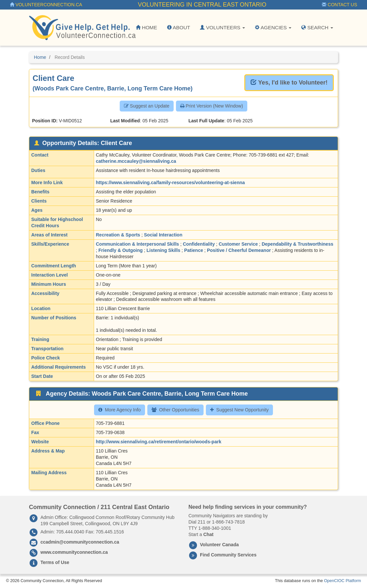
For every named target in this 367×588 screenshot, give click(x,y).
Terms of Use (55, 562)
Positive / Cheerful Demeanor (239, 250)
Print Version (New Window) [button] (212, 106)
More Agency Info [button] (120, 410)
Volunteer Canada (219, 545)
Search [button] (317, 27)
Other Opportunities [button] (175, 410)
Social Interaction (163, 235)
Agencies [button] (273, 27)
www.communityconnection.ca (74, 552)
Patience (194, 250)
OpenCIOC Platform (343, 581)
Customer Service (238, 244)
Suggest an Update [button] (147, 106)
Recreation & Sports (118, 235)
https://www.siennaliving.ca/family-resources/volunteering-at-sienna (171, 183)
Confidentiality (199, 244)
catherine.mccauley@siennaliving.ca (136, 161)
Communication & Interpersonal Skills (138, 244)
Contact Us (340, 5)
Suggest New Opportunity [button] (240, 410)
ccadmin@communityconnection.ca (80, 542)
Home (146, 27)
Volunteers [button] (222, 27)
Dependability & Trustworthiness (298, 244)
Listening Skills (164, 250)
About (179, 27)
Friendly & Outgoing (121, 250)
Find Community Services (228, 555)
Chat (208, 534)
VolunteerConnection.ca (46, 5)
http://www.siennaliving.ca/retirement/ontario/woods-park (159, 442)
